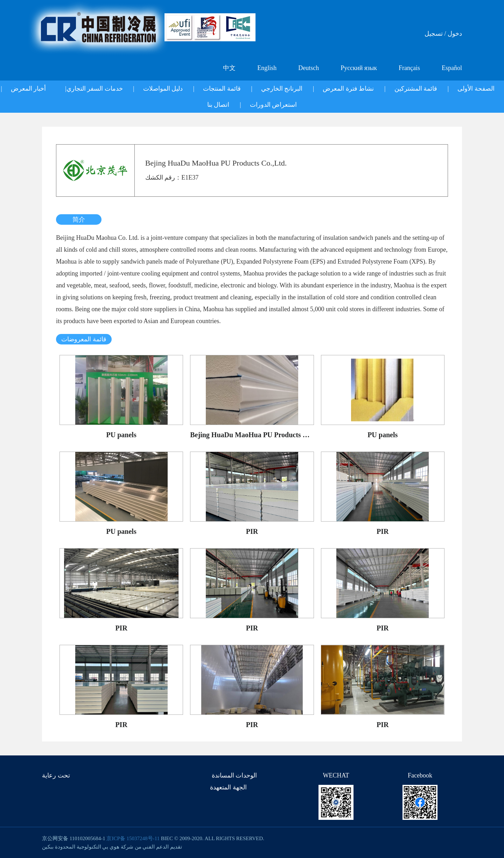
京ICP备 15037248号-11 (133, 838)
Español (452, 68)
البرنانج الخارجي (282, 89)
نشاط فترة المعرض (348, 89)
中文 (229, 68)
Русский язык (359, 68)
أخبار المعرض (29, 89)
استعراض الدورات (274, 105)
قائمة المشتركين (416, 89)
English (267, 68)
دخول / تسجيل (443, 34)
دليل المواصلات (163, 89)
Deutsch (309, 68)
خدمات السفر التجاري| (94, 89)
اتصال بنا (218, 105)
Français (409, 68)
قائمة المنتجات (222, 89)
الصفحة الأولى (476, 89)
